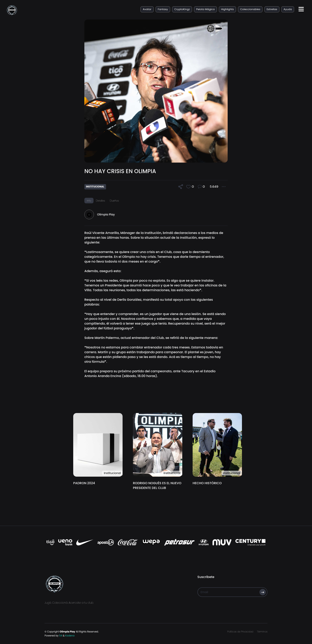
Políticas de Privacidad (240, 632)
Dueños (114, 201)
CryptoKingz (182, 9)
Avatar (147, 9)
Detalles (100, 201)
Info (89, 201)
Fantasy (163, 9)
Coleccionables (250, 9)
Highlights (227, 9)
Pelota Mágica (205, 9)
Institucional (112, 473)
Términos (262, 632)
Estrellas (272, 9)
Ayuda (288, 9)
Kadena (70, 636)
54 (61, 636)
